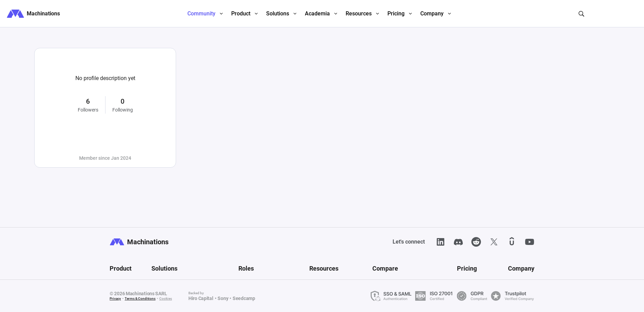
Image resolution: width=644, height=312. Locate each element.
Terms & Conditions (140, 298)
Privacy (115, 298)
